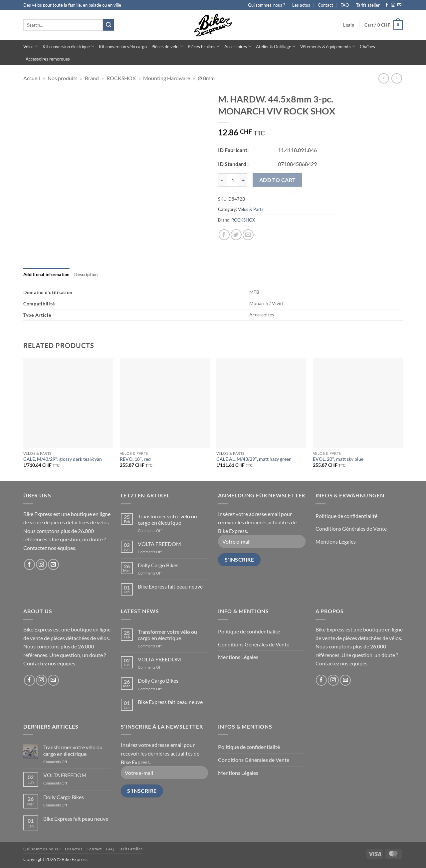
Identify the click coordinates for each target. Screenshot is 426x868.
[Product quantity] (233, 180)
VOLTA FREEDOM (159, 544)
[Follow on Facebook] (387, 5)
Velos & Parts (251, 209)
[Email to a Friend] (248, 235)
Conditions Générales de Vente (351, 528)
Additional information (46, 274)
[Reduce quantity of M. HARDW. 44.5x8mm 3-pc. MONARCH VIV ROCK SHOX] (222, 180)
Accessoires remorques (48, 59)
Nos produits (63, 78)
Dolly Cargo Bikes (158, 565)
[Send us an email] (399, 5)
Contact (325, 5)
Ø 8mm (206, 78)
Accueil (32, 78)
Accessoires (238, 46)
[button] (349, 25)
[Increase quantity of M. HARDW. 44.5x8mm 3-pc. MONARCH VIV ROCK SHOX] (243, 180)
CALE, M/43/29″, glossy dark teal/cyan (63, 459)
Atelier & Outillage (276, 46)
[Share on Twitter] (236, 235)
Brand (92, 78)
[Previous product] (397, 78)
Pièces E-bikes (204, 46)
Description (86, 274)
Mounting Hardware (167, 78)
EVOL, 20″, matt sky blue (338, 459)
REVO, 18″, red (135, 459)
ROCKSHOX (121, 78)
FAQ (345, 5)
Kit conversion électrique (68, 46)
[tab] (46, 274)
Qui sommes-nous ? (266, 5)
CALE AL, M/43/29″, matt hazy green (254, 459)
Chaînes (367, 47)
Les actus (301, 5)
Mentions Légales (336, 541)
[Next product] (384, 78)
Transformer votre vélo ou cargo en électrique (167, 519)
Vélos (31, 46)
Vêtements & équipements (328, 46)
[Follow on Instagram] (393, 5)
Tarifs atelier (368, 5)
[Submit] (108, 25)
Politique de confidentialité (346, 516)
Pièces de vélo (167, 46)
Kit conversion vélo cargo (123, 47)
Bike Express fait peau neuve (170, 586)
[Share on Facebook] (224, 235)
